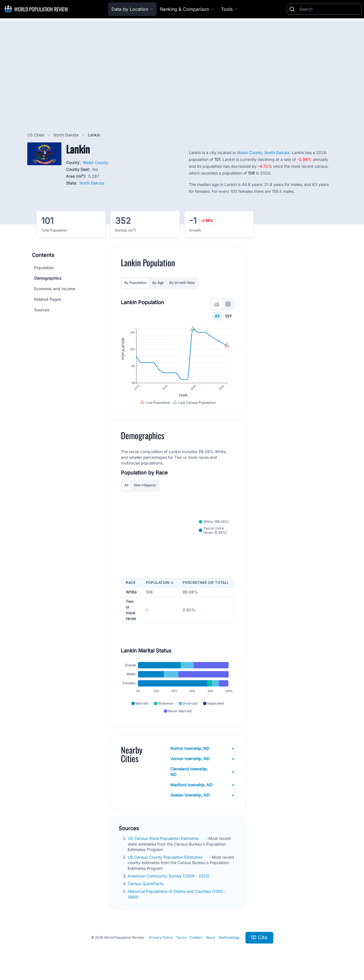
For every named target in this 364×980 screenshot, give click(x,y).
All (217, 316)
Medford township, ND (202, 785)
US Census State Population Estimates (164, 838)
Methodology (229, 937)
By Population (135, 283)
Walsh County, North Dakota (263, 153)
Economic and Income (55, 289)
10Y (228, 316)
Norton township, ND (202, 748)
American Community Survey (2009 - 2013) (169, 876)
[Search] (329, 9)
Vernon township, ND (202, 759)
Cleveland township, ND (202, 772)
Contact (196, 937)
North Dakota (67, 135)
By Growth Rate (182, 283)
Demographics (48, 278)
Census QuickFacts (146, 884)
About (211, 937)
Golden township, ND (202, 795)
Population (44, 268)
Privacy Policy (161, 937)
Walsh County (96, 162)
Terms (181, 937)
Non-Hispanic (145, 485)
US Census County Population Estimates (166, 857)
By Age (158, 283)
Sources (42, 310)
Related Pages (48, 299)
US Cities (36, 135)
